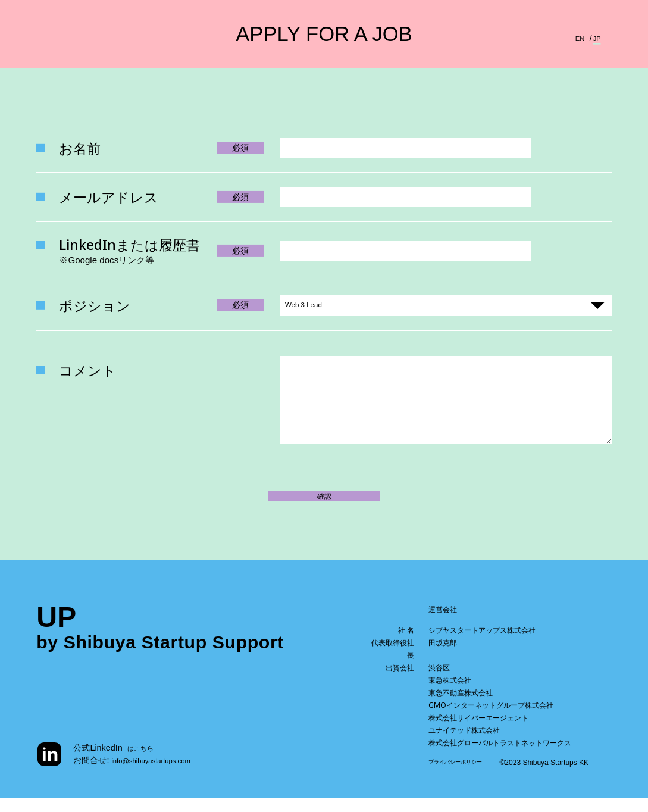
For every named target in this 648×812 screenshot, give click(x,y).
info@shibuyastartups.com (162, 774)
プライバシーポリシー (464, 777)
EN (577, 38)
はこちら (144, 762)
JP (596, 38)
